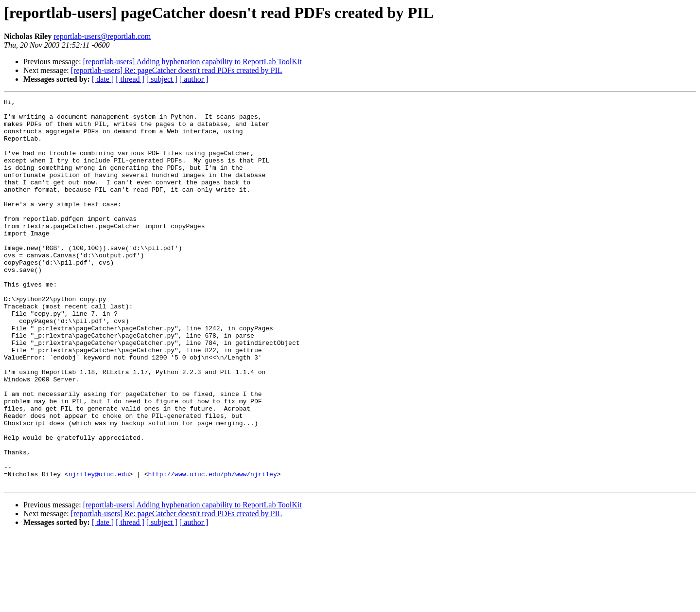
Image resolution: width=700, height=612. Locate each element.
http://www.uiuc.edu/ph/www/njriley (212, 550)
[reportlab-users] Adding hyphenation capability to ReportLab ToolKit (192, 62)
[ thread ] (130, 79)
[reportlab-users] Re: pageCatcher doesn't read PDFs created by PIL (177, 70)
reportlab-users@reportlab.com (102, 36)
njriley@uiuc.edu (99, 550)
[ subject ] (162, 79)
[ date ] (103, 79)
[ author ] (194, 79)
